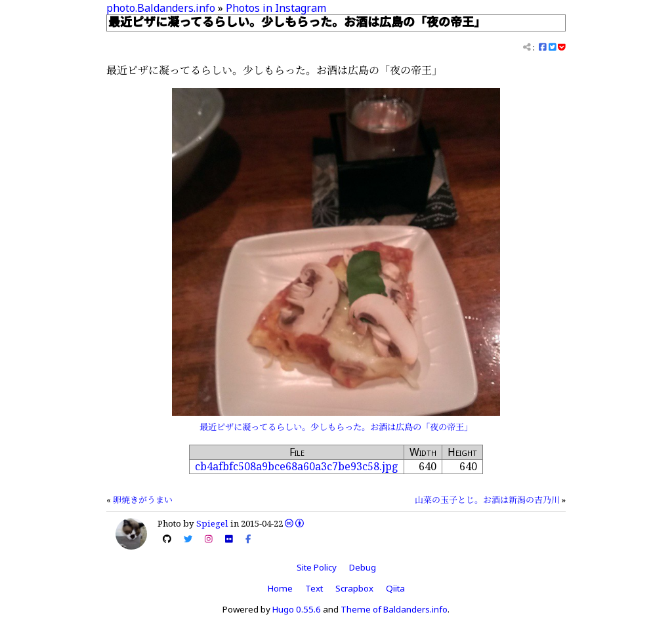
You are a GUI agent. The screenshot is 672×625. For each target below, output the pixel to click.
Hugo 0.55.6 (297, 609)
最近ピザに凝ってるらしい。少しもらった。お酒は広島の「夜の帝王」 (336, 427)
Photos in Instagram (276, 8)
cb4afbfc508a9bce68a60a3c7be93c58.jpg (297, 466)
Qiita (395, 588)
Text (314, 588)
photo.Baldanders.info (161, 8)
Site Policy (317, 567)
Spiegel (212, 523)
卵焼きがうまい (143, 500)
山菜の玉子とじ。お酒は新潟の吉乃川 (487, 500)
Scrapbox (354, 588)
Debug (363, 567)
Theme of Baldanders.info (394, 609)
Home (280, 588)
